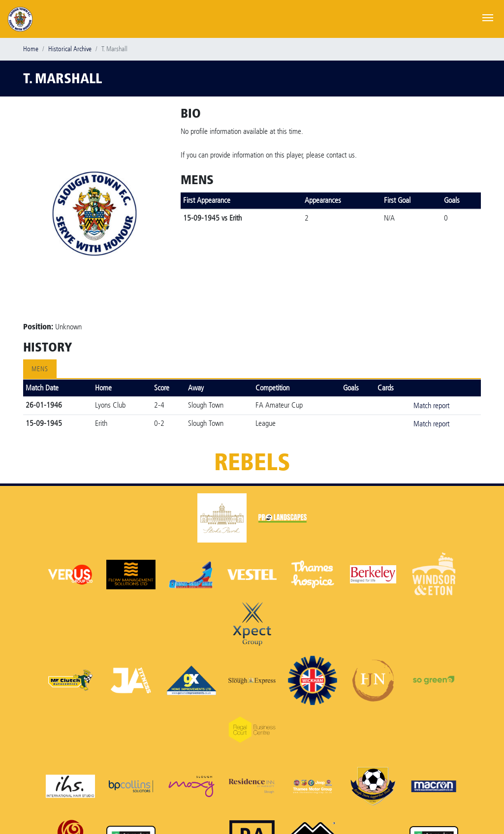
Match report (431, 405)
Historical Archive (70, 49)
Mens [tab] (40, 369)
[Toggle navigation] (488, 17)
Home (31, 49)
